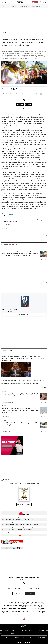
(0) (5, 229)
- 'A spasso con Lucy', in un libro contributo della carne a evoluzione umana (18, 520)
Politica (5, 33)
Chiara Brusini (6, 417)
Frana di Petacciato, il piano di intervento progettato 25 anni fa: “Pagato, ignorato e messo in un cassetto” (19, 424)
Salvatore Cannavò (7, 402)
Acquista (24, 315)
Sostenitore (9, 225)
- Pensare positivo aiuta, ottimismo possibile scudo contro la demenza (17, 517)
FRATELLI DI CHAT (10, 309)
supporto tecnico (33, 614)
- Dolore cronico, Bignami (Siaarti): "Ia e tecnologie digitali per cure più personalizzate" (20, 525)
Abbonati (35, 2)
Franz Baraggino (7, 431)
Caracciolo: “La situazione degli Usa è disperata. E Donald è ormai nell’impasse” (20, 395)
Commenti (5, 89)
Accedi (18, 593)
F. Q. (3, 49)
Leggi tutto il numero (24, 505)
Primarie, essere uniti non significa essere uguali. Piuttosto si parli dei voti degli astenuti (24, 221)
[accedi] (43, 2)
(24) (45, 417)
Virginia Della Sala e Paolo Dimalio (11, 259)
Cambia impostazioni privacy (13, 632)
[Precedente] (40, 236)
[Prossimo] (45, 236)
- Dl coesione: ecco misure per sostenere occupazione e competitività (17, 530)
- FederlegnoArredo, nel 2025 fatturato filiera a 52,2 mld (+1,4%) (16, 532)
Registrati (30, 593)
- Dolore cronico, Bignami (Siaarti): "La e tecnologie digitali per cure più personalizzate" (20, 527)
